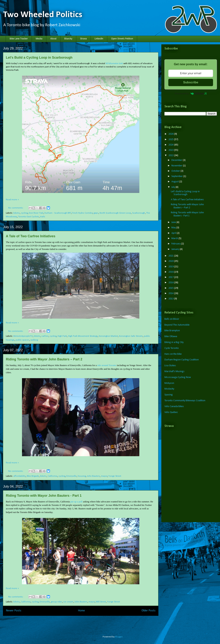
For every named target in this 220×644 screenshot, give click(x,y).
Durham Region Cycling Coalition (182, 360)
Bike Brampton (172, 331)
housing (82, 476)
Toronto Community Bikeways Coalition (185, 401)
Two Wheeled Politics (43, 15)
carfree (45, 336)
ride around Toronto (107, 365)
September (177, 176)
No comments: (16, 208)
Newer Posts (14, 611)
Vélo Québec (171, 412)
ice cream (68, 602)
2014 (171, 293)
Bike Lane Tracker (19, 39)
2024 (171, 145)
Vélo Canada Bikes (174, 406)
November (177, 166)
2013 (171, 299)
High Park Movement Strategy (83, 336)
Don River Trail (36, 213)
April (174, 233)
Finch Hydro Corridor (82, 213)
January (176, 249)
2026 (171, 134)
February (176, 244)
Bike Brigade (33, 476)
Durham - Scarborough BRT (58, 213)
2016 (171, 283)
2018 (171, 272)
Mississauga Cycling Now (178, 377)
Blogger (119, 637)
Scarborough (139, 213)
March (175, 238)
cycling (24, 213)
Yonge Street (115, 476)
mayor (104, 476)
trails (43, 217)
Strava (83, 39)
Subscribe (191, 82)
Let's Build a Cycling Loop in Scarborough (39, 58)
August (175, 182)
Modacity (169, 389)
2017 (171, 277)
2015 (171, 288)
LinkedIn (99, 39)
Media (39, 39)
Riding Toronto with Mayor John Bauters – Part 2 (44, 359)
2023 (171, 150)
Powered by (191, 93)
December (177, 160)
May (174, 228)
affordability (20, 476)
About (53, 39)
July (174, 187)
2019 (171, 267)
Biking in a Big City (174, 342)
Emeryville (71, 476)
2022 (171, 155)
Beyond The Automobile (177, 325)
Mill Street (101, 602)
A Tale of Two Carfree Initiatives (31, 236)
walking (34, 340)
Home (81, 611)
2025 (171, 140)
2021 (171, 256)
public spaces (22, 340)
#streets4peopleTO (23, 336)
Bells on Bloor (172, 319)
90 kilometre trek (114, 63)
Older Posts (148, 611)
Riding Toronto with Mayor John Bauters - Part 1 (44, 496)
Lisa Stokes (170, 366)
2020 (171, 261)
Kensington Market (108, 336)
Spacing (169, 395)
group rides (57, 602)
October (176, 171)
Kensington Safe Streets (131, 336)
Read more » (12, 200)
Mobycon (169, 383)
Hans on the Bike (173, 354)
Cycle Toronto (172, 348)
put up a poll (76, 502)
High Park (62, 336)
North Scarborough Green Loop (115, 213)
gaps (96, 213)
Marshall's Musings (174, 371)
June (174, 222)
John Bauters (93, 476)
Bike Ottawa (171, 336)
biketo (17, 213)
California (53, 476)
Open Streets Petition (122, 39)
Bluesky (68, 39)
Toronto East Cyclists (29, 217)
